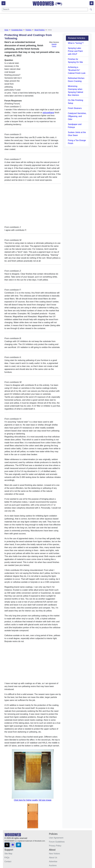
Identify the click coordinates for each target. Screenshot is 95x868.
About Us (53, 858)
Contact (8, 862)
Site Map (8, 854)
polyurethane (48, 113)
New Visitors (54, 854)
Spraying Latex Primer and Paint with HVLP (75, 51)
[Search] (45, 9)
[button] (7, 845)
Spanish (54, 44)
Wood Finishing (40, 30)
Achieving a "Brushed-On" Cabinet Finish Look (77, 70)
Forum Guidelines (57, 842)
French (54, 46)
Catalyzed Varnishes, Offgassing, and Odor (77, 116)
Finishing (28, 30)
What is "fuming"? (76, 43)
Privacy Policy (55, 846)
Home (6, 30)
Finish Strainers (75, 108)
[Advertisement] (49, 21)
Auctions (53, 865)
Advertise (53, 862)
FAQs (7, 858)
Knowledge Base (17, 30)
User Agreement (56, 838)
